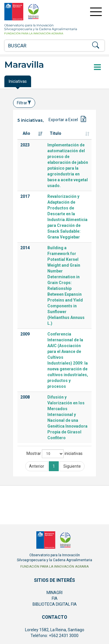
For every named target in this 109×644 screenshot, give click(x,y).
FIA (55, 598)
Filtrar (24, 103)
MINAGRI (54, 593)
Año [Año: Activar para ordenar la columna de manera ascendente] (26, 133)
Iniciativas (18, 81)
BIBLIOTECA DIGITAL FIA (55, 604)
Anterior (37, 466)
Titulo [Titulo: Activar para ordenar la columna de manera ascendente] (56, 133)
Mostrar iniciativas (54, 454)
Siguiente (72, 466)
